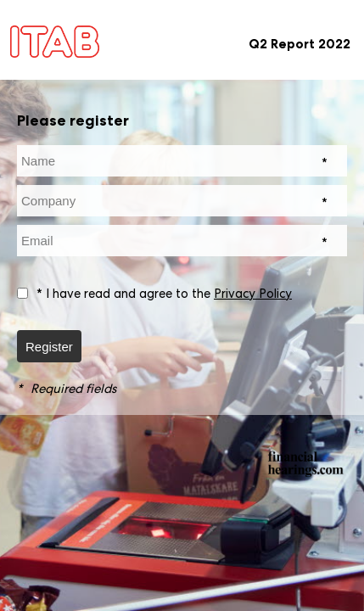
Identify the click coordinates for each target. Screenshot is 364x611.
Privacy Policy (253, 293)
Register (49, 347)
